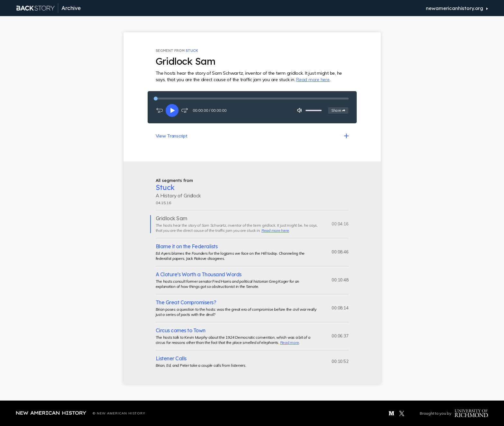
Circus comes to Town (181, 330)
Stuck (192, 51)
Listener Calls (171, 358)
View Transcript (171, 136)
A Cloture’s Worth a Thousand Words (199, 274)
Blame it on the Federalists (187, 246)
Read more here (313, 80)
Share (340, 110)
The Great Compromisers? (186, 302)
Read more (290, 342)
